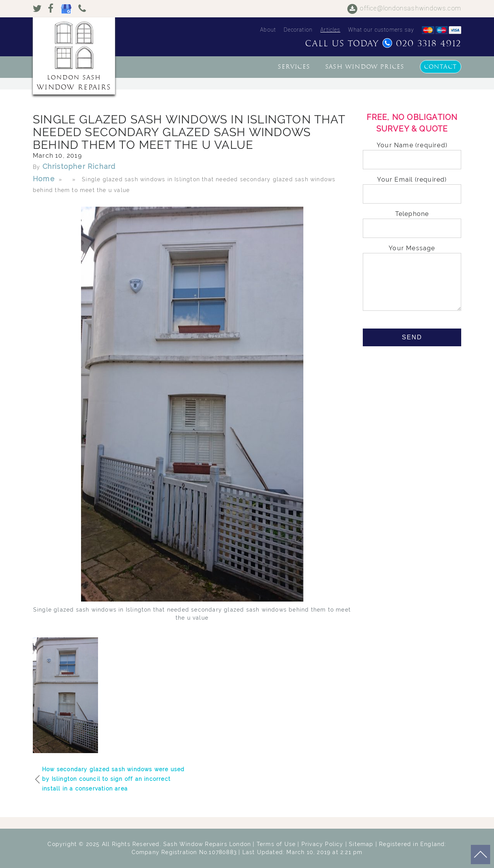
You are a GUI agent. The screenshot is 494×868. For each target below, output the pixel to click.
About (268, 30)
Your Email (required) (412, 187)
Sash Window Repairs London (207, 844)
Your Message (412, 278)
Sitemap (361, 844)
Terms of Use (276, 844)
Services (294, 67)
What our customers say (381, 30)
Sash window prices (365, 67)
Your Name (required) (412, 153)
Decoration (298, 30)
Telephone (412, 221)
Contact (441, 67)
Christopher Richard (79, 166)
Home (44, 179)
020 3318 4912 (422, 44)
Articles (330, 30)
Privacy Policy (322, 844)
